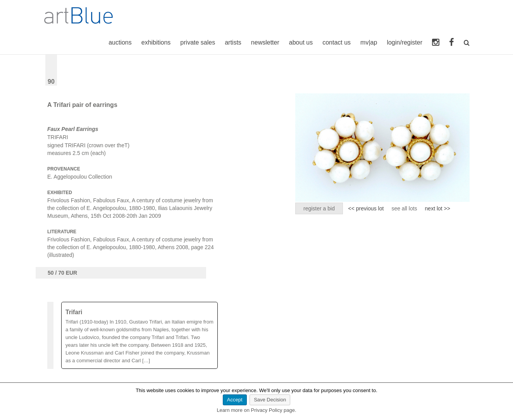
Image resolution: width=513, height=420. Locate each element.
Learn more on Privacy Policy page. (256, 410)
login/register (405, 42)
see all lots (404, 208)
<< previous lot (366, 208)
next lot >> (438, 208)
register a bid (319, 208)
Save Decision (270, 400)
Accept (235, 400)
